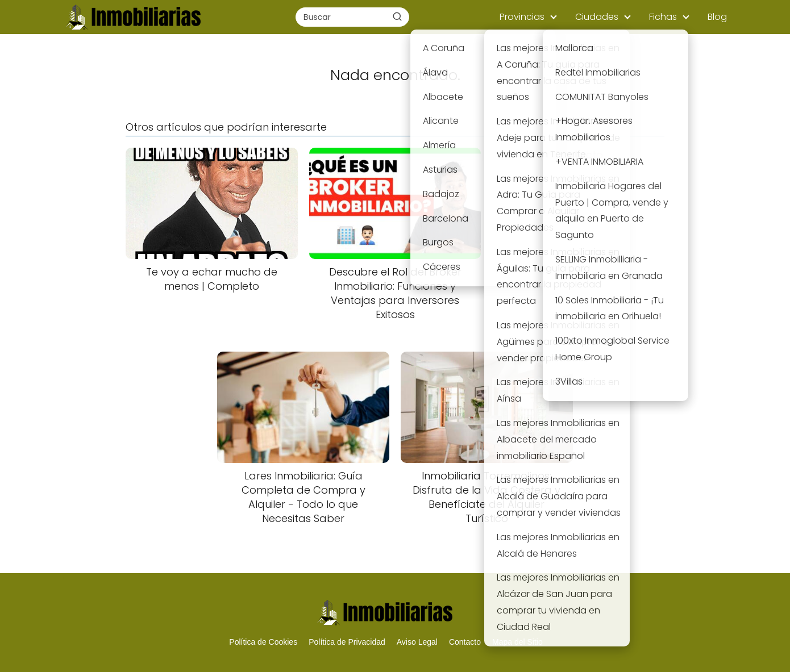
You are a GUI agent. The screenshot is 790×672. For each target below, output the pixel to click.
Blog (717, 17)
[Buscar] (397, 16)
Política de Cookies (263, 642)
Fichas (663, 17)
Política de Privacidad (347, 642)
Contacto (465, 642)
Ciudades (597, 17)
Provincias (522, 17)
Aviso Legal (417, 642)
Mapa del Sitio (517, 642)
